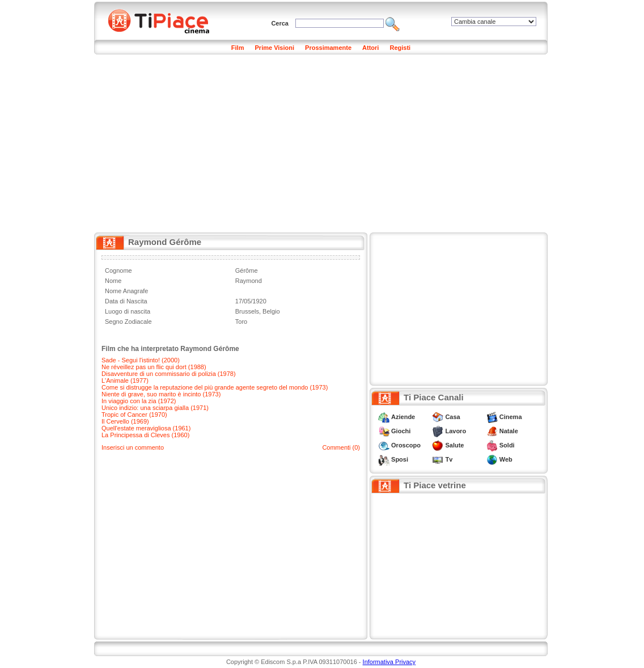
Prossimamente (328, 48)
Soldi (507, 445)
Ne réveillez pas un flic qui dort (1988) (154, 367)
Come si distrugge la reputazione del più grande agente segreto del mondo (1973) (215, 387)
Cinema (511, 417)
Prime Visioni (275, 48)
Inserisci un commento (133, 447)
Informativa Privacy (389, 662)
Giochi (401, 431)
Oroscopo (406, 445)
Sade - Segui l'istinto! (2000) (141, 360)
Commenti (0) (341, 447)
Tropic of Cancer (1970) (134, 415)
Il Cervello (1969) (125, 421)
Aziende (403, 417)
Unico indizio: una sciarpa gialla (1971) (155, 408)
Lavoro (456, 431)
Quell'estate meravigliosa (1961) (146, 428)
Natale (509, 431)
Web (506, 459)
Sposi (400, 459)
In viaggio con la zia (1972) (139, 401)
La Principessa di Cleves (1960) (145, 435)
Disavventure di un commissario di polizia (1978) (169, 374)
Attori (370, 48)
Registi (400, 48)
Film (238, 48)
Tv (449, 459)
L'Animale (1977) (125, 380)
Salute (454, 445)
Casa (452, 417)
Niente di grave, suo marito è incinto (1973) (161, 394)
